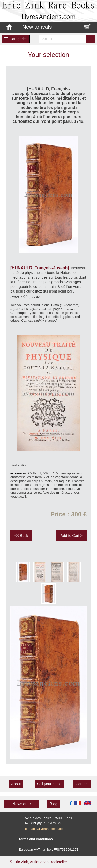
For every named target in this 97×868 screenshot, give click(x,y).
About (16, 784)
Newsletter (22, 804)
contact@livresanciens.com (45, 829)
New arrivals (37, 27)
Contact (82, 784)
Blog (54, 804)
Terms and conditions (36, 839)
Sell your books (49, 784)
